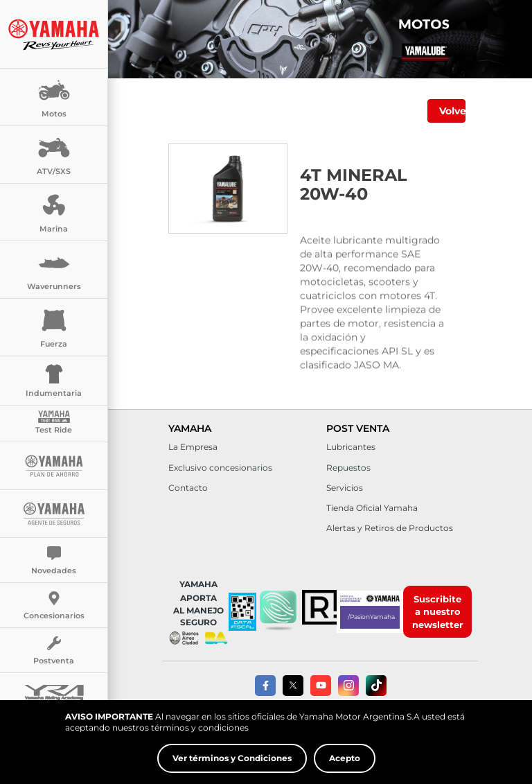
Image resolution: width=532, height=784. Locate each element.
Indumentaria (54, 380)
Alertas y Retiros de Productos (390, 528)
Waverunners (54, 269)
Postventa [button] (54, 651)
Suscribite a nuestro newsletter (438, 612)
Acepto (345, 759)
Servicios (345, 488)
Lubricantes (351, 447)
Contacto (188, 488)
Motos (54, 96)
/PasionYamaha (371, 617)
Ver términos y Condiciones (232, 759)
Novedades (54, 561)
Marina (54, 211)
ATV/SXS (54, 154)
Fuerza (54, 326)
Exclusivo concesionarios (220, 468)
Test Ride (54, 423)
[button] (278, 611)
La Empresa (193, 447)
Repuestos (348, 468)
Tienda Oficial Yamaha (372, 508)
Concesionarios (54, 606)
